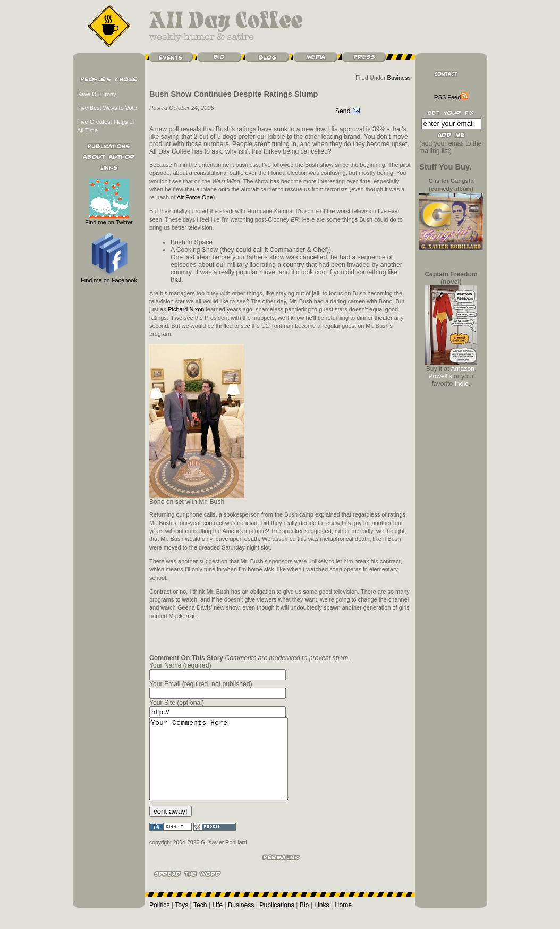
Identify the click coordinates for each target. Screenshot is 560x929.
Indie (462, 384)
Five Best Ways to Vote (107, 108)
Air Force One (195, 197)
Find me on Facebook (109, 277)
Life (218, 921)
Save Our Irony (97, 94)
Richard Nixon (186, 309)
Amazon (463, 369)
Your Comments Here (227, 767)
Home (343, 921)
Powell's (440, 376)
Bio (304, 921)
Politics (160, 921)
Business (399, 78)
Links (321, 921)
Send (348, 111)
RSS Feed (451, 97)
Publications (277, 921)
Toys (181, 921)
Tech (200, 921)
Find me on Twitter (109, 219)
